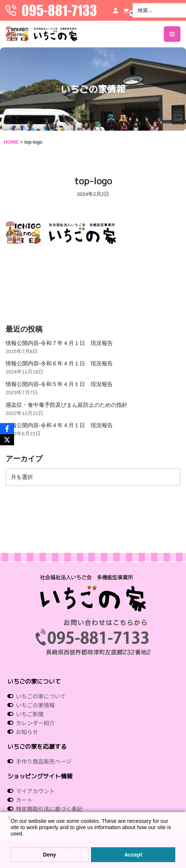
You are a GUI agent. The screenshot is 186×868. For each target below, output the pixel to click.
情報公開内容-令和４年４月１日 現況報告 (59, 425)
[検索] (156, 10)
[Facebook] (7, 429)
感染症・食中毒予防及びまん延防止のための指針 (67, 405)
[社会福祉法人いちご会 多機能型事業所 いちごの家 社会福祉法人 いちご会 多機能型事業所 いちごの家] (42, 34)
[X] (7, 440)
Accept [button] (133, 855)
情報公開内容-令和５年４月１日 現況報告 (59, 384)
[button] (12, 841)
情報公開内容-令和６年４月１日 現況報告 (59, 363)
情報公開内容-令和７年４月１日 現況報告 (59, 343)
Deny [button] (49, 855)
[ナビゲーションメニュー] (172, 34)
